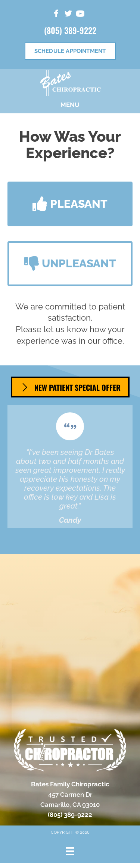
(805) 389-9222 (70, 30)
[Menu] (70, 851)
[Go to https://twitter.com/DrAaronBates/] (68, 15)
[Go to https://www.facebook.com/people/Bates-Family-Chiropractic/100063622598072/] (56, 15)
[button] (70, 204)
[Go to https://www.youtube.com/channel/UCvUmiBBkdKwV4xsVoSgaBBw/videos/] (80, 15)
